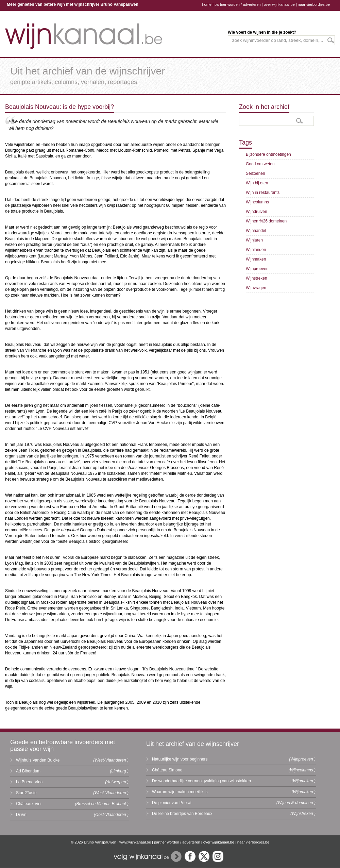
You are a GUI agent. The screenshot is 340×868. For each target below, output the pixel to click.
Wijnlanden (256, 250)
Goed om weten (260, 164)
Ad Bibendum (28, 771)
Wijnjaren (254, 240)
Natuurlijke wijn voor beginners (180, 759)
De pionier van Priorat (172, 803)
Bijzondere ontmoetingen (268, 154)
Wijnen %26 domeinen (266, 221)
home (207, 4)
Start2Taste (26, 793)
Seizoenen (256, 173)
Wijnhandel (256, 231)
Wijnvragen (256, 288)
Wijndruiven (257, 212)
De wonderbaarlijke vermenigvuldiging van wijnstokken (201, 781)
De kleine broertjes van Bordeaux (182, 814)
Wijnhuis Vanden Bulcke (38, 760)
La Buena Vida (29, 782)
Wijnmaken (256, 259)
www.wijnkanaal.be (135, 842)
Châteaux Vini (29, 804)
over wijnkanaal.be (279, 4)
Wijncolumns (257, 202)
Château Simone (167, 770)
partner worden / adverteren (238, 4)
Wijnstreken (257, 278)
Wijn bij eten (257, 183)
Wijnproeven (257, 269)
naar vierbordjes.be (314, 4)
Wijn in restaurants (263, 193)
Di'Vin (21, 815)
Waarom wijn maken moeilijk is (180, 792)
